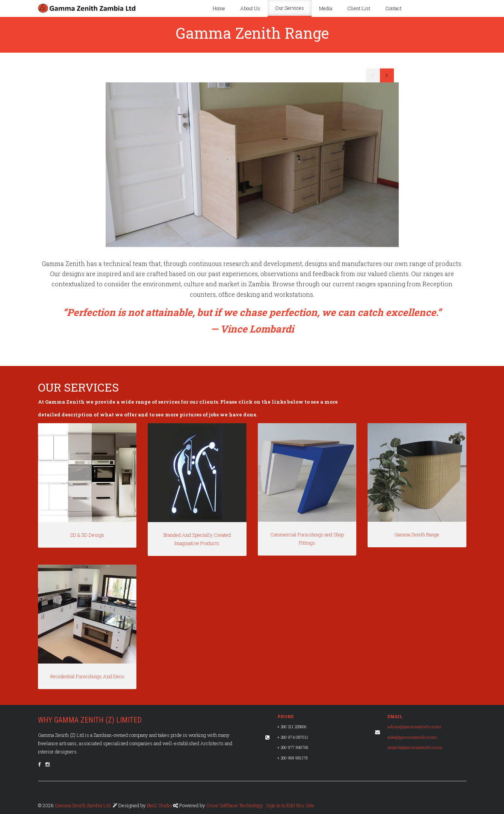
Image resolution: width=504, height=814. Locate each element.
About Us (250, 8)
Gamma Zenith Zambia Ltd (83, 805)
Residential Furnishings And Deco (87, 676)
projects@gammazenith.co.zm (415, 747)
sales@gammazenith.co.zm (412, 737)
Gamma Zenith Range (417, 535)
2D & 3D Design (87, 535)
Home (219, 8)
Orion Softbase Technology (235, 805)
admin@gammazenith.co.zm (414, 727)
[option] (252, 165)
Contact (393, 8)
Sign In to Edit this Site (289, 805)
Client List (359, 8)
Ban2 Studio (160, 805)
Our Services (290, 8)
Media (326, 8)
